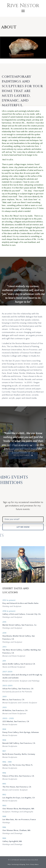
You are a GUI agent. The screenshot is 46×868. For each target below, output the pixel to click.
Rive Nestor (23, 6)
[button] (23, 11)
